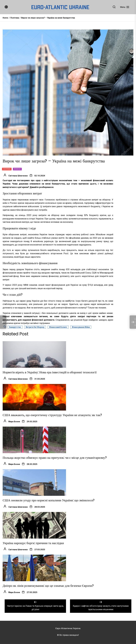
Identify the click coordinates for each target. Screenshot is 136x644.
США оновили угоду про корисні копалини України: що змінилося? (49, 500)
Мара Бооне (14, 422)
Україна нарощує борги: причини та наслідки (33, 543)
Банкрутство (15, 327)
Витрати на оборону (35, 327)
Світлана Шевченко (18, 176)
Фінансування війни (81, 327)
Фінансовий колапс (58, 327)
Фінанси (17, 169)
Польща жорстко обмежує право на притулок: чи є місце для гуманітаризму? (55, 458)
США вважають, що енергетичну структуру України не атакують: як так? (52, 415)
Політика (7, 169)
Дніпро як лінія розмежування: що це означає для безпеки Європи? (48, 586)
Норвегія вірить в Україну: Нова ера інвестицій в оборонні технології (50, 372)
